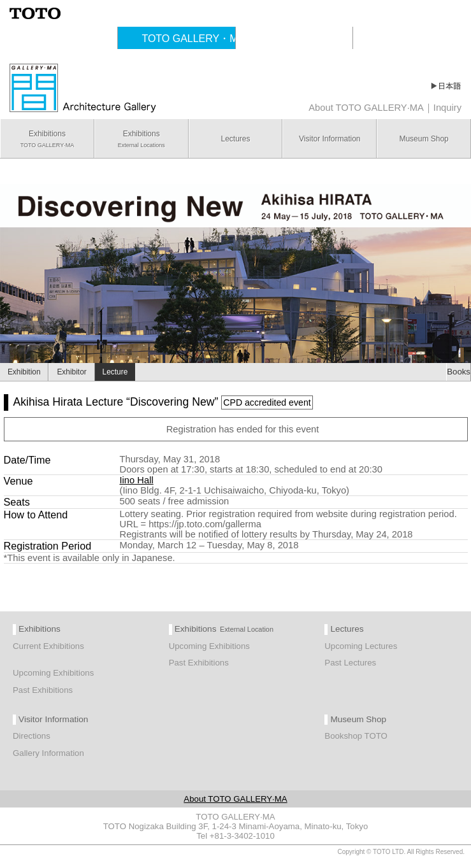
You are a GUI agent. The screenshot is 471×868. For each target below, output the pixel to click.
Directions (32, 736)
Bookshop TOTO (356, 736)
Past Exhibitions (43, 690)
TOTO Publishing (311, 39)
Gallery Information (48, 753)
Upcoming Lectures (361, 646)
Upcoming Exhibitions (53, 673)
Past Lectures (350, 663)
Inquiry (447, 108)
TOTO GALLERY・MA (193, 39)
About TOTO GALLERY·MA (366, 108)
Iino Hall (137, 480)
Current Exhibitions (48, 646)
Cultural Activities (76, 39)
